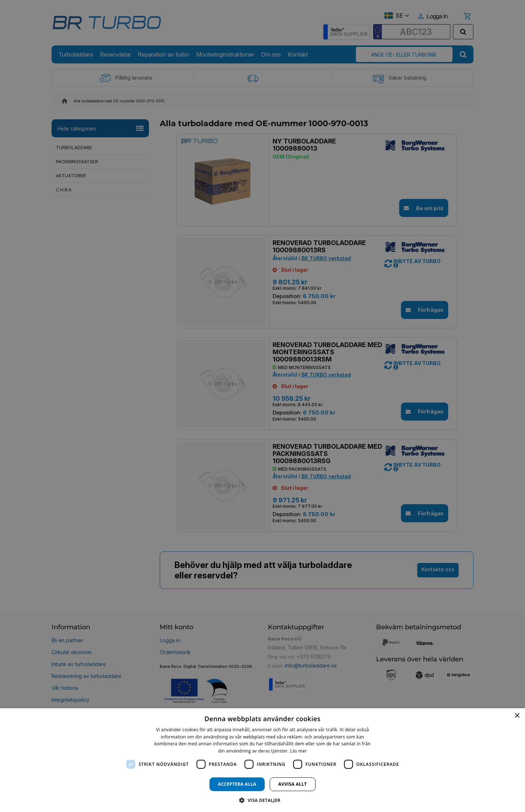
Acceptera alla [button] (237, 784)
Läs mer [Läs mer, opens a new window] (298, 751)
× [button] (517, 716)
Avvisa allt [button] (293, 784)
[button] (262, 800)
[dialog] (262, 760)
